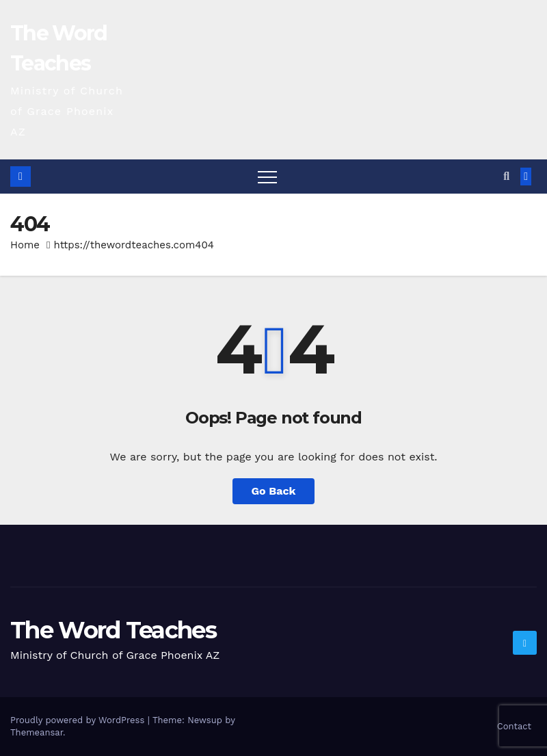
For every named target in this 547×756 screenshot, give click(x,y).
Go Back (274, 491)
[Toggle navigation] (267, 177)
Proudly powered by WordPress (79, 720)
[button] (506, 176)
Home (25, 245)
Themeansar (37, 732)
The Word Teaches (113, 630)
